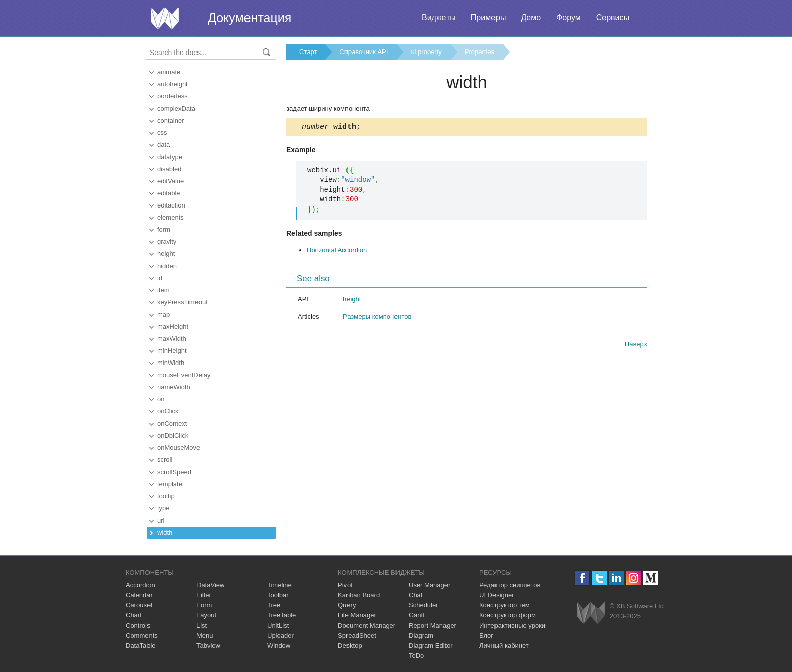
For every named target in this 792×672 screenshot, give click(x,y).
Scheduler (424, 605)
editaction (171, 205)
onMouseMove (179, 448)
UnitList (278, 625)
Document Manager (367, 625)
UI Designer (497, 595)
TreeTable (282, 615)
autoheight (172, 84)
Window (279, 645)
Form (204, 605)
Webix (591, 613)
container (170, 120)
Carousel (139, 605)
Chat (415, 595)
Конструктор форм (508, 615)
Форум (568, 17)
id (160, 278)
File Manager (357, 615)
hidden (167, 266)
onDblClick (173, 435)
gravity (167, 242)
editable (169, 193)
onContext (172, 423)
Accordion (140, 585)
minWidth (171, 363)
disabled (169, 169)
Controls (138, 625)
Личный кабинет (504, 645)
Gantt (417, 615)
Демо (531, 17)
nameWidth (174, 387)
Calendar (139, 595)
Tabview (208, 645)
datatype (170, 157)
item (163, 290)
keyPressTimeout (182, 302)
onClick (168, 411)
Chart (134, 615)
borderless (172, 96)
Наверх (636, 346)
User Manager (429, 585)
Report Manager (432, 625)
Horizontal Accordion (337, 252)
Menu (205, 635)
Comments (142, 635)
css (162, 133)
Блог (486, 635)
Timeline (280, 585)
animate (169, 72)
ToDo (416, 656)
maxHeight (173, 326)
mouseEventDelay (184, 375)
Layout (206, 615)
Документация (250, 18)
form (164, 229)
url (161, 520)
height (166, 254)
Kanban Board (359, 595)
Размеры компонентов (377, 318)
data (163, 145)
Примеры (488, 17)
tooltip (166, 496)
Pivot (345, 585)
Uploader (281, 635)
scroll (165, 460)
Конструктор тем (505, 605)
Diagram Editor (431, 645)
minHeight (172, 351)
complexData (176, 108)
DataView (210, 585)
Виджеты (439, 17)
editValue (170, 181)
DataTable (141, 645)
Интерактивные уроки (512, 625)
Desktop (350, 645)
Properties (480, 52)
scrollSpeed (174, 472)
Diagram (421, 635)
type (163, 508)
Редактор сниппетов (510, 585)
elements (170, 217)
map (163, 314)
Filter (204, 595)
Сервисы (613, 17)
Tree (274, 605)
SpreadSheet (357, 635)
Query (347, 605)
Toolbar (278, 595)
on (161, 399)
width (165, 532)
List (202, 625)
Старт (308, 52)
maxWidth (172, 339)
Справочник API (364, 52)
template (170, 484)
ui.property (426, 52)
